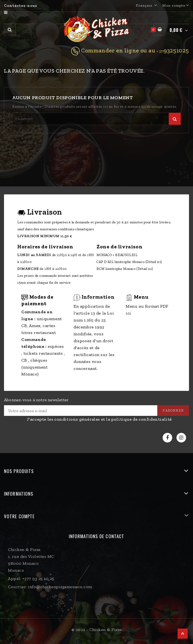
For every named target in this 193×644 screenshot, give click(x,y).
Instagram (182, 438)
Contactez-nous (21, 6)
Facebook (168, 438)
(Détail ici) (154, 262)
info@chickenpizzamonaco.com (60, 587)
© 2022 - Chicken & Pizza (97, 630)
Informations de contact (96, 536)
